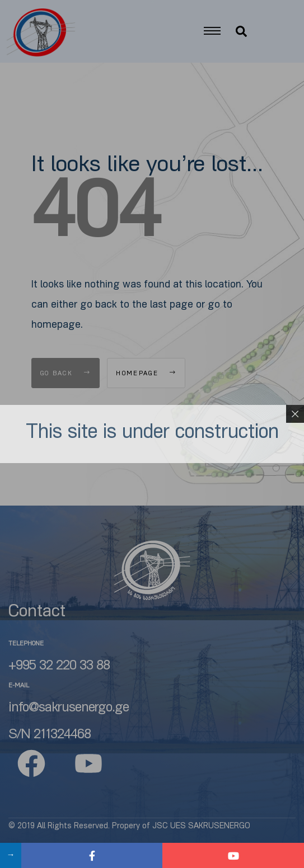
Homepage (146, 374)
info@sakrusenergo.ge (69, 709)
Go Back (66, 374)
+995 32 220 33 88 (59, 667)
